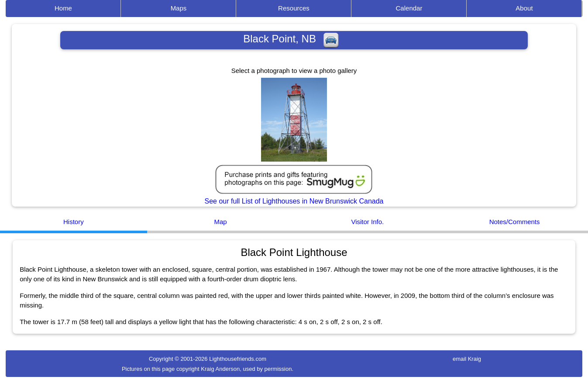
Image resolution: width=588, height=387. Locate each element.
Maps (179, 8)
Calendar (409, 8)
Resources (294, 8)
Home (63, 8)
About (524, 8)
